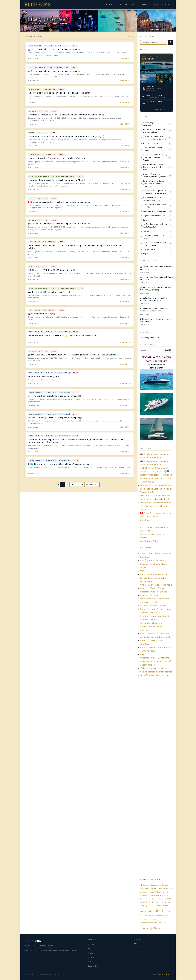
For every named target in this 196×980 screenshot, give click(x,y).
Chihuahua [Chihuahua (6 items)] (150, 892)
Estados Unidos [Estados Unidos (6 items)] (158, 899)
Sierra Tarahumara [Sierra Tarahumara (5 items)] (159, 919)
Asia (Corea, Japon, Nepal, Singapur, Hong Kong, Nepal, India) (154, 167)
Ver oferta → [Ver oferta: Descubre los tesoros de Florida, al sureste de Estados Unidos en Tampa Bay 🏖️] (126, 124)
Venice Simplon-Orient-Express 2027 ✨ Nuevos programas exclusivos (62, 335)
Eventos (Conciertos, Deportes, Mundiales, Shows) (155, 175)
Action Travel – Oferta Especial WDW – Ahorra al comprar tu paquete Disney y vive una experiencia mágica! (76, 247)
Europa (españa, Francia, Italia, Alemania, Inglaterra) (155, 131)
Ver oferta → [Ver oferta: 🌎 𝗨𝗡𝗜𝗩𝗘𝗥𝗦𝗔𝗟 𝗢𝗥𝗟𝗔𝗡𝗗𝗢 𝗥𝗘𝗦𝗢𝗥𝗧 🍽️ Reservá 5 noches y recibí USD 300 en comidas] (126, 364)
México (91, 957)
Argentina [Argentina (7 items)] (157, 885)
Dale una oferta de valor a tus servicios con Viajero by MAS (56, 158)
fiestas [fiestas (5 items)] (143, 902)
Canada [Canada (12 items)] (165, 885)
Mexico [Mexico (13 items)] (143, 911)
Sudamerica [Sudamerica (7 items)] (153, 923)
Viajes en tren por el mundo (154, 216)
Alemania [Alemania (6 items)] (149, 885)
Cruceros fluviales (150, 249)
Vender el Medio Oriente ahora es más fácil (49, 292)
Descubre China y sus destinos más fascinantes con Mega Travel (59, 180)
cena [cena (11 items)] (155, 888)
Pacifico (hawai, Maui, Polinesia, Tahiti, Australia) (155, 226)
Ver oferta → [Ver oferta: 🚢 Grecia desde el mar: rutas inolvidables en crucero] (126, 59)
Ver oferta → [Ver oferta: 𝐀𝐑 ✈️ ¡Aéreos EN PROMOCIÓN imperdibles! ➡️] (126, 280)
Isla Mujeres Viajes (149, 541)
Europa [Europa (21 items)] (168, 899)
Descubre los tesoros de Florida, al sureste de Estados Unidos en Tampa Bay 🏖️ (66, 115)
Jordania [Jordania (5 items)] (153, 906)
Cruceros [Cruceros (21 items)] (153, 895)
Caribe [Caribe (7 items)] (150, 888)
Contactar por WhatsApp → (161, 974)
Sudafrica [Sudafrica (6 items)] (144, 923)
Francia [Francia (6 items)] (159, 902)
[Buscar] (170, 42)
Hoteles (146, 231)
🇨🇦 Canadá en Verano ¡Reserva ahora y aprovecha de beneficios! (59, 202)
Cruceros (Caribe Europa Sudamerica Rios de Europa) (154, 138)
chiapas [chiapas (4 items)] (143, 892)
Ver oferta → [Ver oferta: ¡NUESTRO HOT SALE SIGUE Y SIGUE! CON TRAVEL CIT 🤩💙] (126, 102)
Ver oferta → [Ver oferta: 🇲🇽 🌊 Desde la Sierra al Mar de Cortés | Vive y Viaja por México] (126, 474)
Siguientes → (91, 484)
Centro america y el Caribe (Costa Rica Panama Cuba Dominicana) (154, 184)
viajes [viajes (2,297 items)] (152, 927)
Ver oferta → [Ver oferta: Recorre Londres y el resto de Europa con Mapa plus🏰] (126, 405)
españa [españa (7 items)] (149, 899)
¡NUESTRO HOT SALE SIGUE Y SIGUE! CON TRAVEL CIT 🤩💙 (59, 93)
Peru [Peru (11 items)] (170, 911)
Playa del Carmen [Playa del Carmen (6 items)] (147, 916)
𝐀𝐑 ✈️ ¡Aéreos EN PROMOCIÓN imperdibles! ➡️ (52, 270)
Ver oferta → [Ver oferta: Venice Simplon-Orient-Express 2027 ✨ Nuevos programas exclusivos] (126, 342)
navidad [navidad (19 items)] (151, 911)
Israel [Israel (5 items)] (168, 902)
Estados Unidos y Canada (153, 144)
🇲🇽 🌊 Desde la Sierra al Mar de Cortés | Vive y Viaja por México (59, 464)
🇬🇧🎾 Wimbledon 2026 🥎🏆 (42, 314)
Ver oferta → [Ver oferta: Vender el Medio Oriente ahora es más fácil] (126, 301)
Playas (146, 254)
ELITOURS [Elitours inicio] (38, 5)
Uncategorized (148, 665)
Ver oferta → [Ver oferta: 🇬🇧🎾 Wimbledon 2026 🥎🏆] (126, 323)
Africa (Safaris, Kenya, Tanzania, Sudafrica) (155, 206)
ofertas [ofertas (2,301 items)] (161, 911)
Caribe (146, 220)
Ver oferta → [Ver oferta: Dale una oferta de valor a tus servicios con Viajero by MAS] (126, 168)
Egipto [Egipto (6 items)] (143, 899)
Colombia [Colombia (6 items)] (164, 892)
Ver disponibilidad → (157, 109)
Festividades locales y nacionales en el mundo (152, 199)
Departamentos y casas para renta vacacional (155, 244)
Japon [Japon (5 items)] (147, 906)
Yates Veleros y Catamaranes (155, 211)
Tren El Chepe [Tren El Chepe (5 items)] (163, 923)
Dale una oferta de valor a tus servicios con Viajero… (155, 320)
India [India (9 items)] (164, 902)
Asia (90, 949)
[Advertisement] (157, 722)
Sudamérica (93, 966)
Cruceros (92, 953)
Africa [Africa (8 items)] (143, 885)
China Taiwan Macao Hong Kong (153, 237)
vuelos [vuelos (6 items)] (163, 928)
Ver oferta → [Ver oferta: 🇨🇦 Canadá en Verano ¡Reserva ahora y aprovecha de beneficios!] (126, 211)
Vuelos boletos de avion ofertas (153, 149)
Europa (91, 944)
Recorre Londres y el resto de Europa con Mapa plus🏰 (55, 396)
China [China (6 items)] (157, 892)
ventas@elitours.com (151, 338)
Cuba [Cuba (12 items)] (161, 895)
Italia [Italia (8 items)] (142, 906)
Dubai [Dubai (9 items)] (166, 895)
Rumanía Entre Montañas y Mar (43, 377)
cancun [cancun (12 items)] (143, 888)
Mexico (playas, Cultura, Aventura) (152, 124)
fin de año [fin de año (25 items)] (150, 902)
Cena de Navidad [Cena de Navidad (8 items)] (165, 888)
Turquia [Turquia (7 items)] (143, 928)
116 (82, 484)
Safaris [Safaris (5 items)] (168, 916)
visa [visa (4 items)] (159, 928)
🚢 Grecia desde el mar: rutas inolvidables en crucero (54, 49)
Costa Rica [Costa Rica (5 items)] (144, 896)
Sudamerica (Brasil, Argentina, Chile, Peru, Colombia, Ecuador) (155, 157)
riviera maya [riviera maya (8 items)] (160, 916)
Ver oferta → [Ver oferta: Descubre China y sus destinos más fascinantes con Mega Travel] (126, 190)
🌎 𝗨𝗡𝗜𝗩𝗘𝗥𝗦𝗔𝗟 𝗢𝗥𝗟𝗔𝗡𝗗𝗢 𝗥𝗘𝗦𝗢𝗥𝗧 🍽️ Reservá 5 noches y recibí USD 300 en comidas (72, 355)
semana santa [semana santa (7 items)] (146, 919)
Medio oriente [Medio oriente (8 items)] (163, 906)
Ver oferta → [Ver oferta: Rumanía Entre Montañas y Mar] (126, 384)
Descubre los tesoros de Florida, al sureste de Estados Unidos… (154, 299)
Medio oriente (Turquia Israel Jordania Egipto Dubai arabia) (155, 192)
